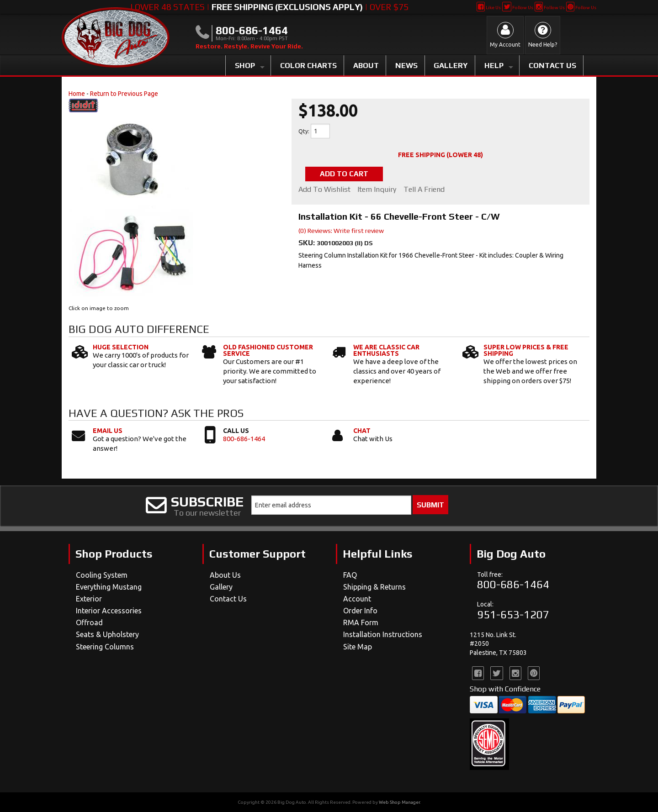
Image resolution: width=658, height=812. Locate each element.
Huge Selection (121, 347)
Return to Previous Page (124, 94)
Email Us (108, 431)
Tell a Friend (425, 190)
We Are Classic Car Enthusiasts (386, 350)
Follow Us (517, 8)
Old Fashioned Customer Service (268, 350)
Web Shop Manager (399, 802)
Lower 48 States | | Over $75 (269, 7)
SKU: (308, 243)
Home (77, 94)
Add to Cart (345, 174)
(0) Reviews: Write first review (341, 231)
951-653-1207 (513, 614)
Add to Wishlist (324, 190)
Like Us (489, 8)
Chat (362, 431)
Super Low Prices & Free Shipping (526, 350)
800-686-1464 (244, 439)
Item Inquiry (377, 190)
